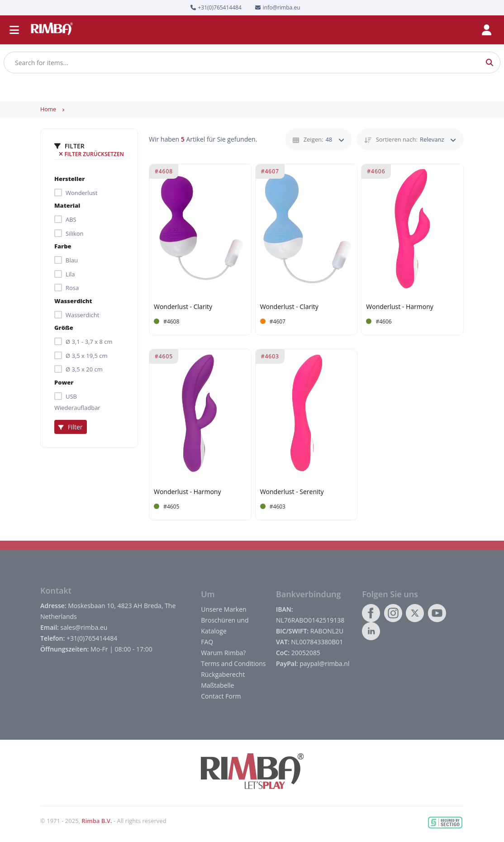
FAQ (207, 642)
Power (64, 382)
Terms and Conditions (233, 664)
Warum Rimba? (223, 653)
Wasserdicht (73, 301)
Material (67, 205)
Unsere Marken (223, 609)
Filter (71, 427)
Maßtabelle (217, 685)
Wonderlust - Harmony (399, 307)
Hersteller (69, 179)
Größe (64, 328)
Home (48, 109)
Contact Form (221, 696)
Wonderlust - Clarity (183, 307)
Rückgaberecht (223, 674)
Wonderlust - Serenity (292, 492)
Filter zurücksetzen (91, 154)
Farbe (63, 246)
